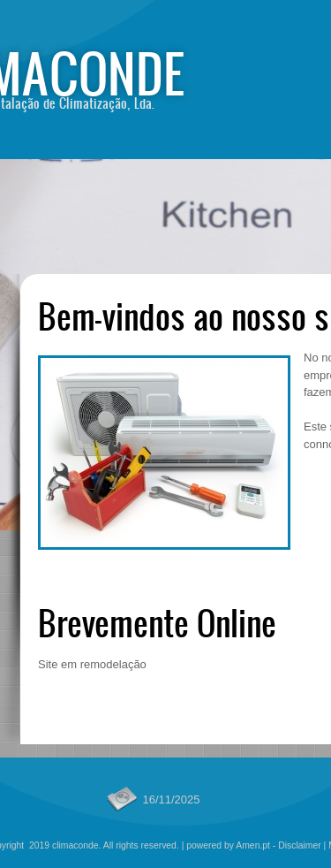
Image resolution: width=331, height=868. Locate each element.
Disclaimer (300, 845)
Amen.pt (253, 845)
